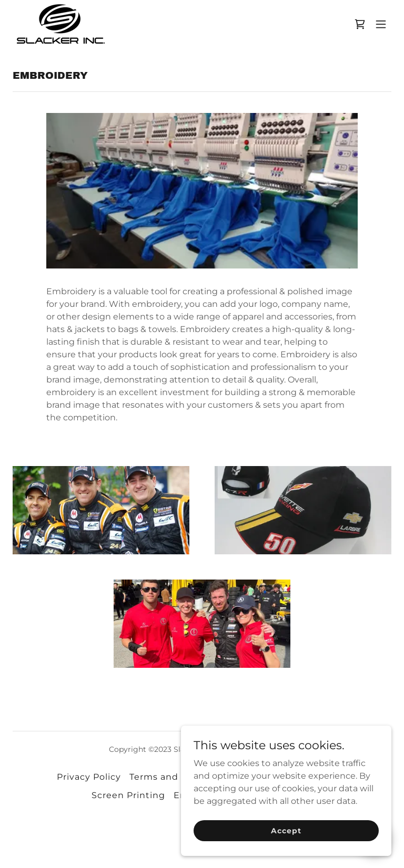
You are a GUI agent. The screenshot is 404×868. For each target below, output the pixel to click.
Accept (286, 845)
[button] (381, 24)
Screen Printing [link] (128, 795)
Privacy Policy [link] (89, 777)
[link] (61, 24)
